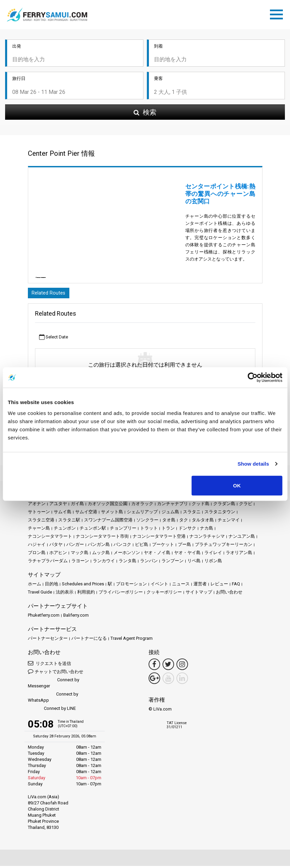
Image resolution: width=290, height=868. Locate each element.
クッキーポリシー (164, 594)
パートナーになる (89, 640)
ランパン (149, 563)
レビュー (219, 586)
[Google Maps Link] (154, 680)
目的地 (52, 586)
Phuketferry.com (44, 617)
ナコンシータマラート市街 (102, 538)
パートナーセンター (48, 640)
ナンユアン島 (242, 538)
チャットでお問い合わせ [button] (56, 673)
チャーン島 (39, 530)
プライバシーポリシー (121, 594)
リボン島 (213, 563)
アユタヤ (58, 506)
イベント (159, 586)
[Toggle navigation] (278, 14)
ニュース (181, 586)
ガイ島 (77, 506)
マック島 (80, 555)
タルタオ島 (203, 522)
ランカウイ (104, 563)
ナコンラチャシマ (207, 538)
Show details (253, 464)
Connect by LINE (52, 711)
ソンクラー (147, 522)
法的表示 (65, 594)
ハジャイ (37, 546)
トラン (168, 530)
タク (184, 522)
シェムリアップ (142, 514)
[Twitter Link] (168, 666)
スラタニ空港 (41, 522)
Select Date (54, 339)
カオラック (142, 506)
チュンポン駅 (93, 530)
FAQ (236, 586)
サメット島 (112, 514)
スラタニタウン (220, 514)
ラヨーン (80, 563)
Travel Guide (40, 594)
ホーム (35, 586)
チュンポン (65, 530)
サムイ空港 (86, 514)
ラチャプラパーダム (48, 563)
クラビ (246, 506)
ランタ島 (127, 563)
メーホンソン (127, 555)
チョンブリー (123, 530)
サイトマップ (199, 594)
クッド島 (201, 506)
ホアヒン (58, 555)
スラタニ (192, 514)
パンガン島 (99, 546)
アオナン (37, 506)
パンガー (75, 546)
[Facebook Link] (154, 666)
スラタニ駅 (69, 522)
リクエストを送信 (49, 665)
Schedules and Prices (83, 586)
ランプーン (173, 563)
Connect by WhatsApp (53, 699)
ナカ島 (207, 530)
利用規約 (86, 594)
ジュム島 (170, 514)
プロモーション (131, 586)
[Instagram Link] (182, 666)
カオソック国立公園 (108, 506)
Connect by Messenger (54, 685)
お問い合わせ (229, 594)
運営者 (200, 586)
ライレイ (213, 555)
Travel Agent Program (132, 640)
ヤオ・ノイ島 (157, 555)
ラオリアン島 (239, 555)
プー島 (184, 546)
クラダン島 (224, 506)
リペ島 (194, 563)
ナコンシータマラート (50, 538)
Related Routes (50, 295)
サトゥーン (39, 514)
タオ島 (169, 522)
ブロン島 (37, 555)
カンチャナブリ (173, 506)
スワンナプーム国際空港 (108, 522)
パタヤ (56, 546)
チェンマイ (229, 522)
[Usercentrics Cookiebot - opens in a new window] (252, 378)
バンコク (122, 546)
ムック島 (101, 555)
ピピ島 (142, 546)
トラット (149, 530)
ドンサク (187, 530)
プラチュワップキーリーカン (224, 546)
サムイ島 (63, 514)
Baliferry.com (76, 617)
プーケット (163, 546)
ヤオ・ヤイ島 (187, 555)
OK (237, 485)
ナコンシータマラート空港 (159, 538)
